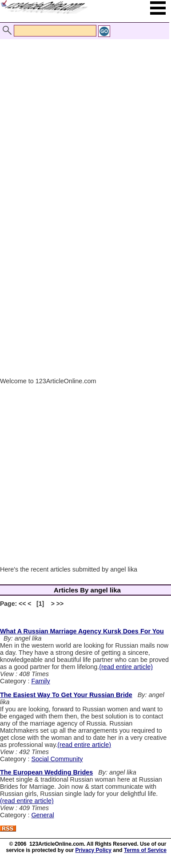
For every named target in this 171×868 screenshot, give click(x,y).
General (42, 815)
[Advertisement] (83, 116)
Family (40, 681)
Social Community (57, 759)
